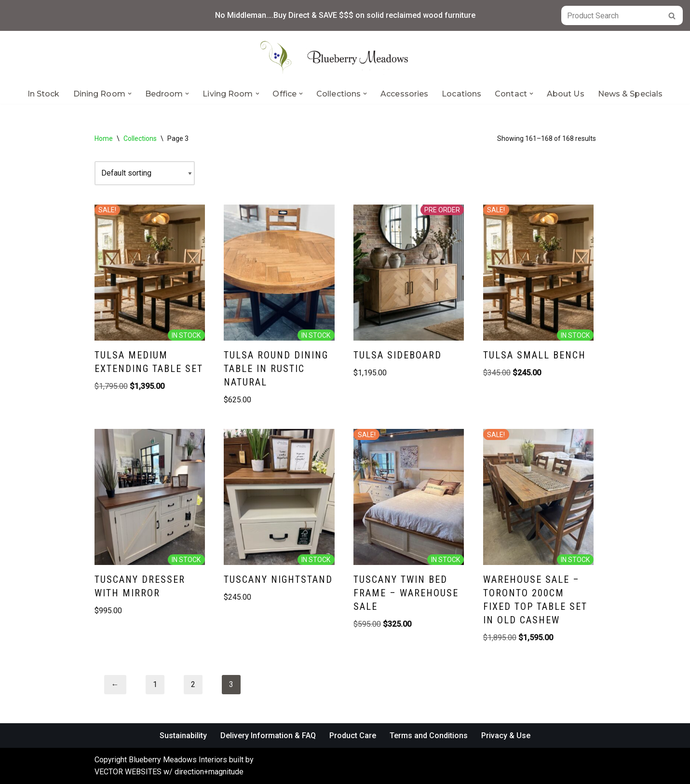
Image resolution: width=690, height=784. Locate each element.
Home (104, 138)
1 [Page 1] (155, 684)
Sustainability (183, 736)
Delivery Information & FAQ (268, 736)
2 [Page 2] (193, 684)
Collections (140, 138)
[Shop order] (145, 173)
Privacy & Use (506, 736)
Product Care (353, 736)
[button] (130, 94)
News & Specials (630, 94)
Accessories (404, 94)
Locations (461, 94)
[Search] (611, 15)
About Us (566, 94)
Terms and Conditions (429, 736)
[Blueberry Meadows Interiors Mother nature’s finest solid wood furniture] (345, 57)
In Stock (44, 94)
